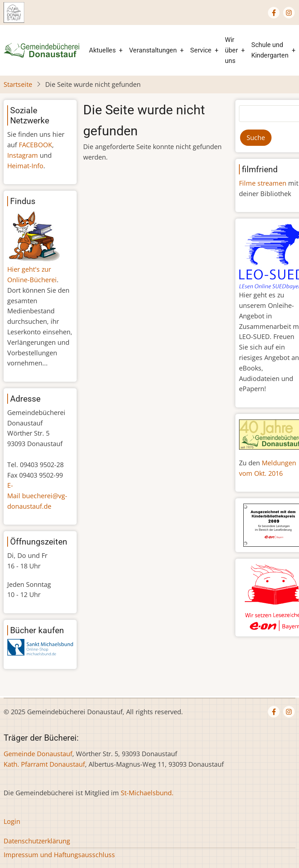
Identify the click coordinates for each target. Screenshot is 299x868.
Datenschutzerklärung (37, 841)
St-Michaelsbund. (147, 793)
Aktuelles (102, 50)
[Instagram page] (289, 13)
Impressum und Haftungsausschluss (59, 855)
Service (201, 50)
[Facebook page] (274, 13)
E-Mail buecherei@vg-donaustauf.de (37, 496)
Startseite (18, 84)
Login (12, 821)
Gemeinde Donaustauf (38, 754)
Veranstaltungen (153, 50)
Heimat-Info (25, 166)
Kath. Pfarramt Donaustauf (44, 764)
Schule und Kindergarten (270, 50)
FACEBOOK (35, 145)
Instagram (23, 155)
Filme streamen (263, 183)
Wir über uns (231, 50)
